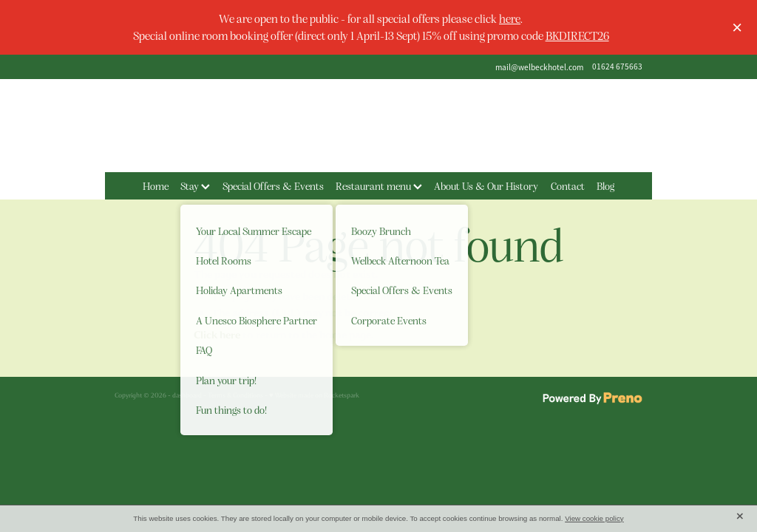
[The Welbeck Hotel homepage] (378, 126)
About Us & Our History (486, 185)
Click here (217, 335)
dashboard (187, 395)
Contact (568, 185)
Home (156, 185)
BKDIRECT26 (577, 35)
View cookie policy (594, 518)
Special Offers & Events (273, 185)
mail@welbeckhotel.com (539, 66)
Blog (605, 185)
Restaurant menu (379, 185)
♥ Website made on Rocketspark (314, 395)
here (510, 18)
